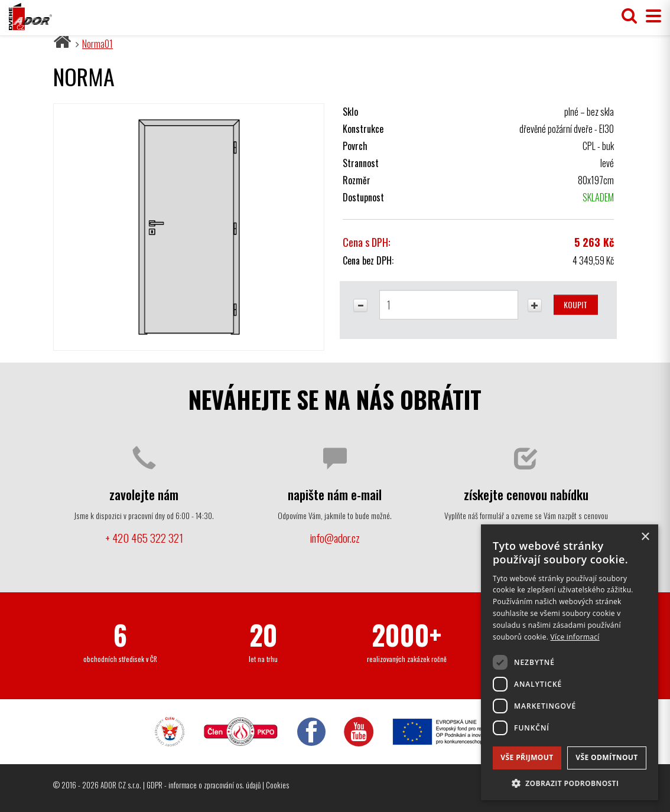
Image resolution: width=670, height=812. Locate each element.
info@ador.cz (335, 538)
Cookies (277, 785)
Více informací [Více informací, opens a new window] (575, 637)
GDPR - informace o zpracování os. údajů (204, 785)
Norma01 (97, 44)
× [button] (645, 537)
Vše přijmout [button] (527, 757)
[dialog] (570, 662)
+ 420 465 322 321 (144, 538)
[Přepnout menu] (651, 16)
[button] (570, 783)
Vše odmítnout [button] (606, 757)
